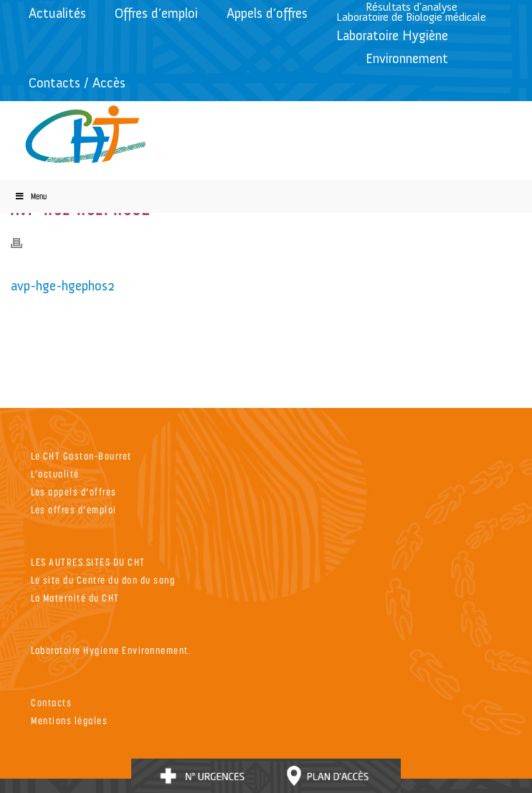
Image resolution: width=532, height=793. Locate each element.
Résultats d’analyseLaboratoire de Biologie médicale (411, 12)
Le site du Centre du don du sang (103, 580)
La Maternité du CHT (75, 598)
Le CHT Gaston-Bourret (81, 456)
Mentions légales (69, 720)
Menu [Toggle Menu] (30, 196)
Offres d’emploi (156, 13)
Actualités (57, 13)
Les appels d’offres (74, 492)
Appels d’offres (267, 13)
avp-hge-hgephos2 (63, 286)
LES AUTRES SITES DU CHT (88, 562)
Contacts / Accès (77, 83)
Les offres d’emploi (74, 509)
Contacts (51, 702)
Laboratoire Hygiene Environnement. (111, 650)
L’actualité (55, 474)
